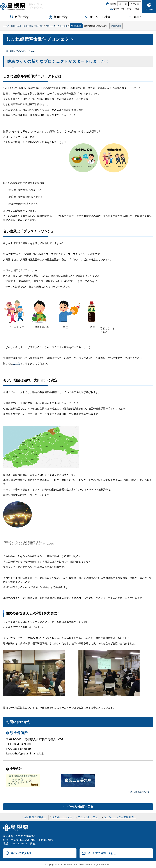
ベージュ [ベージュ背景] (135, 4)
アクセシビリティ (88, 817)
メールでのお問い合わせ (102, 853)
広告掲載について (140, 792)
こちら (16, 364)
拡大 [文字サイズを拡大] (129, 9)
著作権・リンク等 (62, 817)
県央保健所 (116, 26)
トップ (6, 26)
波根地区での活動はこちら (21, 51)
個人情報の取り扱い (35, 817)
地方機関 (39, 26)
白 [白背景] (120, 4)
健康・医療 (28, 26)
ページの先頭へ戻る (80, 807)
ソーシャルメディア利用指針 (120, 817)
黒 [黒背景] (126, 4)
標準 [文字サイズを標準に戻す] (137, 9)
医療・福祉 (16, 26)
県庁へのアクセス (21, 853)
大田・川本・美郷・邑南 (57, 26)
